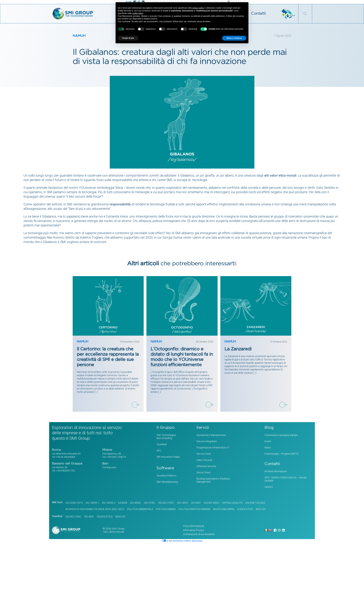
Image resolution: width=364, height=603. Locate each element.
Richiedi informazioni (276, 471)
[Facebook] (275, 530)
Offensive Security (206, 466)
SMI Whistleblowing (167, 482)
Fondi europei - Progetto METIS (282, 454)
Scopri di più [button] (128, 38)
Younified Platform (166, 476)
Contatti (258, 14)
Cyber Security (204, 460)
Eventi (268, 441)
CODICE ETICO (245, 509)
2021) (121, 509)
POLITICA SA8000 (166, 509)
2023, (108, 509)
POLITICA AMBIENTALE (140, 509)
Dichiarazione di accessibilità (199, 534)
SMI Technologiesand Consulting (166, 437)
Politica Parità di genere (194, 509)
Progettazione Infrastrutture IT (213, 448)
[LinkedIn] (283, 530)
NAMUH (79, 36)
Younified (161, 444)
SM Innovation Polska (168, 457)
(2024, (101, 509)
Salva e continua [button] (234, 38)
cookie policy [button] (138, 13)
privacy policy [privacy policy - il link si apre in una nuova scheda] (198, 8)
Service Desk (204, 454)
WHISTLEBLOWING (224, 509)
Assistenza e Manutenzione (211, 435)
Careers (269, 487)
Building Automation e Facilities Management (213, 480)
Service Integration (207, 441)
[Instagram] (279, 530)
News (268, 448)
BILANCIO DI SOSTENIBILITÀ (81, 509)
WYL (159, 451)
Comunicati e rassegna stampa (281, 435)
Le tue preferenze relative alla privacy (182, 541)
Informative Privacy (194, 530)
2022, (114, 509)
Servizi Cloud (203, 472)
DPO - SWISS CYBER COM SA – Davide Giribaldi (286, 479)
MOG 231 (261, 509)
